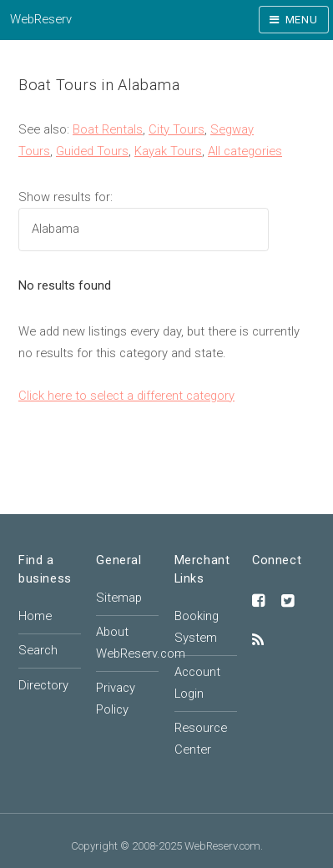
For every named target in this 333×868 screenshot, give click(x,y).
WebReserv (41, 19)
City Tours (177, 129)
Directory (43, 685)
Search (38, 650)
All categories (245, 151)
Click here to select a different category (126, 396)
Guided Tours (92, 151)
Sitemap (119, 598)
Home (35, 616)
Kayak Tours (168, 151)
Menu (302, 20)
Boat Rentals (108, 129)
